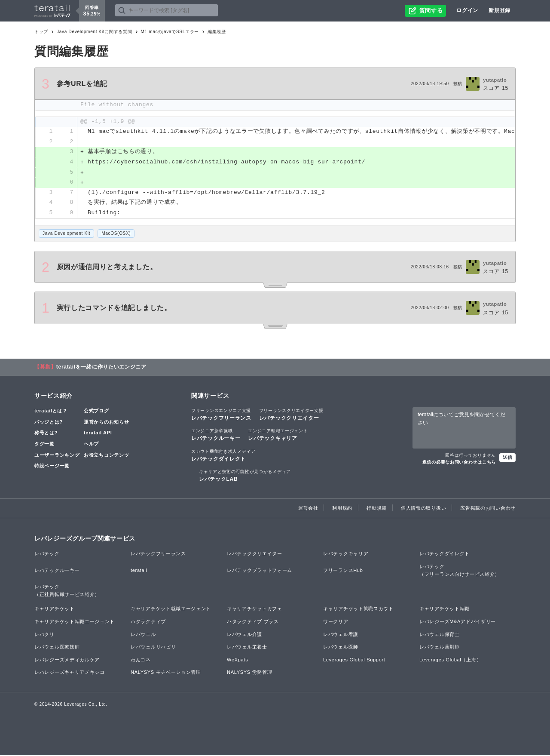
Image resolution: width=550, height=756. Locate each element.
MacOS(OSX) (116, 234)
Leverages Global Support (354, 661)
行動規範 (377, 509)
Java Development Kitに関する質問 (94, 32)
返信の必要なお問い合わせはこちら (459, 463)
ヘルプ (91, 445)
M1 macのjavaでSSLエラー (170, 32)
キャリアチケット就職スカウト (358, 610)
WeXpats (237, 661)
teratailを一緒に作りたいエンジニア (101, 368)
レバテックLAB (245, 476)
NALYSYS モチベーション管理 (166, 673)
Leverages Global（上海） (450, 661)
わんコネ (141, 661)
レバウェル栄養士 (247, 648)
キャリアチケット (55, 610)
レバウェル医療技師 (57, 648)
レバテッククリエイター (291, 415)
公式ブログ (96, 412)
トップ (41, 32)
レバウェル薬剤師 (440, 648)
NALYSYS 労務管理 (249, 673)
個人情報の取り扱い (423, 509)
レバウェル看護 (341, 635)
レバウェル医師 (341, 648)
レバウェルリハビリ (153, 648)
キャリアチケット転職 (445, 610)
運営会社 (308, 509)
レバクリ (44, 635)
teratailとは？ (51, 412)
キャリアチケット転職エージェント (75, 622)
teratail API (98, 434)
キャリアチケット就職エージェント (171, 610)
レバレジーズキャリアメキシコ (70, 673)
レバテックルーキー (216, 436)
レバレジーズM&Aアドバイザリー (458, 622)
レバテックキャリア (278, 436)
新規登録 (500, 10)
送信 (507, 458)
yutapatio (495, 80)
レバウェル (143, 635)
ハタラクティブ (148, 622)
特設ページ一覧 (52, 467)
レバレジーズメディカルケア (67, 661)
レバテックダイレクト (223, 456)
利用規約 (342, 509)
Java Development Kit (66, 234)
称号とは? (46, 434)
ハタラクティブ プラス (253, 622)
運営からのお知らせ (106, 423)
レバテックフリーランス (221, 415)
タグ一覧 (44, 445)
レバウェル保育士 (440, 635)
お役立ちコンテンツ (106, 456)
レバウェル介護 (244, 635)
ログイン (467, 10)
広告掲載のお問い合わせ (488, 509)
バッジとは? (49, 423)
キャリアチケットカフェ (255, 610)
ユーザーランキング (57, 456)
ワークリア (336, 622)
